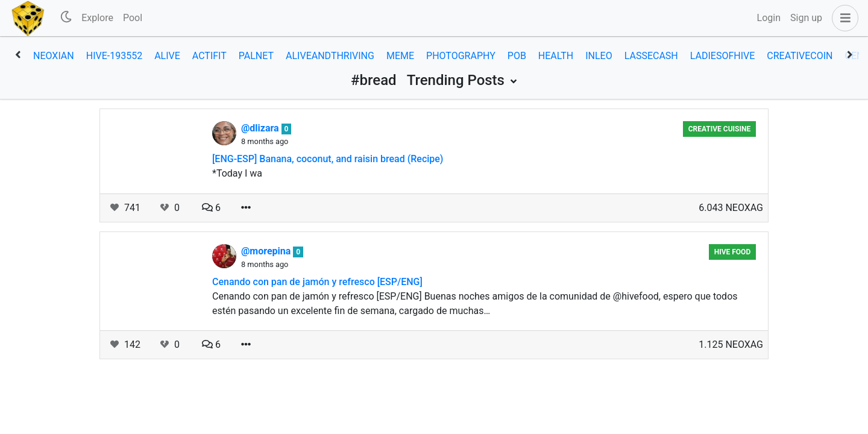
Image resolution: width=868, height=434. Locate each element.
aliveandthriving (330, 56)
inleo (599, 56)
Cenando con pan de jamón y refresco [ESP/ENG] (317, 282)
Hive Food (733, 252)
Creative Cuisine (720, 129)
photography (461, 56)
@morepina (267, 251)
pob (517, 56)
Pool (133, 18)
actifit (209, 56)
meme (400, 56)
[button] (843, 18)
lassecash (651, 56)
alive (167, 56)
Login (769, 18)
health (556, 56)
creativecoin (800, 56)
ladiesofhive (723, 56)
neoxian (54, 56)
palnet (256, 56)
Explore (97, 18)
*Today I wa (237, 173)
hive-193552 (114, 56)
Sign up (806, 18)
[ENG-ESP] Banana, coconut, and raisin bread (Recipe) (328, 159)
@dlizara (261, 128)
